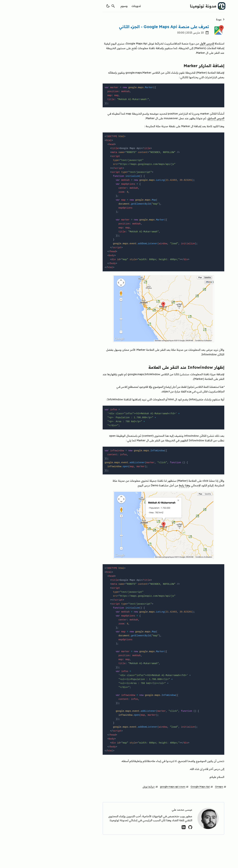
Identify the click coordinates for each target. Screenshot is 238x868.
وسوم (80, 6)
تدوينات (92, 6)
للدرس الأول (162, 43)
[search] (69, 6)
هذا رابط (139, 485)
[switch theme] (63, 6)
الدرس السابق (171, 118)
